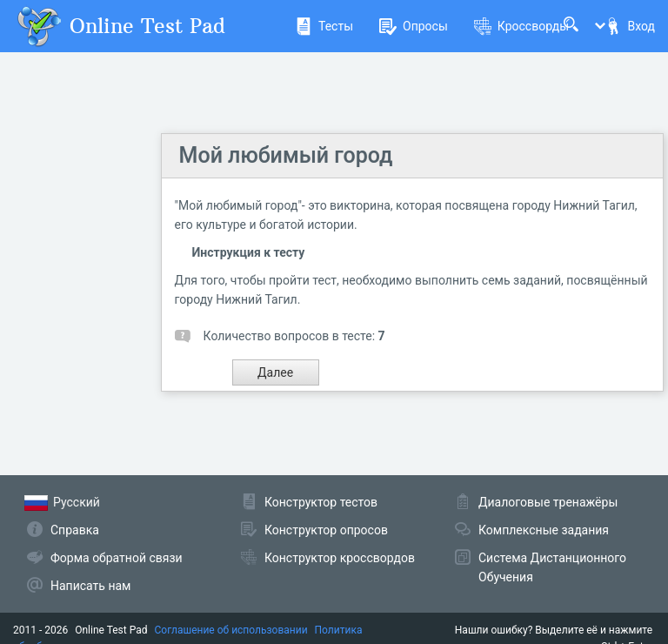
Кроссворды (521, 26)
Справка (75, 530)
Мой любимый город (286, 155)
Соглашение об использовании (231, 630)
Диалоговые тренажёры (548, 502)
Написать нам (90, 586)
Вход (630, 26)
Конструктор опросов (326, 530)
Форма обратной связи (117, 558)
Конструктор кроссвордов (340, 558)
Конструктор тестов (321, 502)
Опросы (414, 26)
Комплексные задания (544, 530)
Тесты (324, 26)
